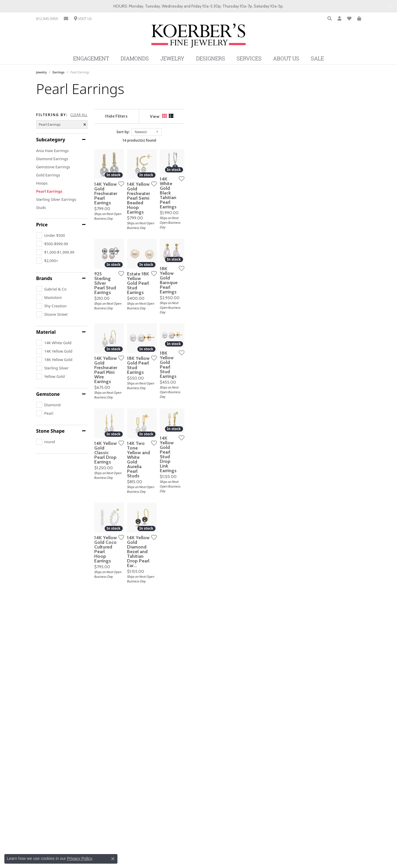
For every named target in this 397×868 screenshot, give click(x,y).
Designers (211, 58)
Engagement (91, 58)
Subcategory (51, 140)
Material (46, 332)
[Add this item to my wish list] (177, 241)
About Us (286, 58)
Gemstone (48, 394)
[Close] (390, 6)
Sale (317, 58)
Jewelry (172, 58)
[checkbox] (51, 235)
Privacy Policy (79, 858)
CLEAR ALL (79, 115)
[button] (330, 19)
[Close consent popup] (113, 859)
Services (249, 58)
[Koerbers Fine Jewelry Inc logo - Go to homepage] (198, 38)
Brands (44, 278)
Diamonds (135, 58)
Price (42, 225)
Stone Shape (50, 431)
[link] (47, 19)
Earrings (58, 72)
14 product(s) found (227, 140)
